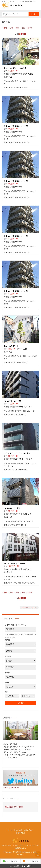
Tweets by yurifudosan (11, 788)
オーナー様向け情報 (15, 830)
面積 (11, 28)
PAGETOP (38, 854)
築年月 (29, 28)
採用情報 (21, 833)
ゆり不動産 (15, 852)
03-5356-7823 (25, 866)
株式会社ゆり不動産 (14, 807)
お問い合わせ (29, 830)
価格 (5, 28)
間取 (17, 28)
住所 (23, 28)
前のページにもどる (29, 607)
